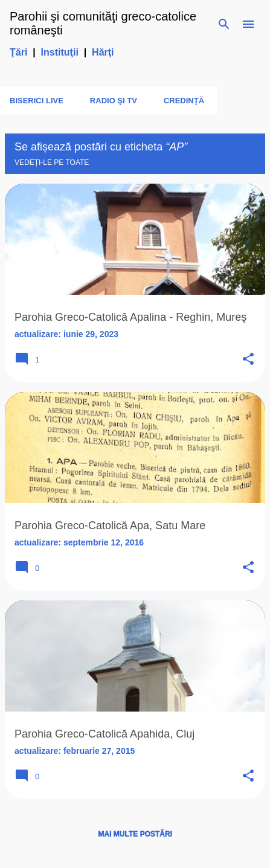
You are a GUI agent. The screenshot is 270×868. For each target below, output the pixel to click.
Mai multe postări (135, 834)
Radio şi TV (114, 101)
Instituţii (60, 52)
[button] (248, 360)
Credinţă (184, 101)
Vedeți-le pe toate (52, 162)
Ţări (18, 52)
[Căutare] (224, 24)
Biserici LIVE (37, 101)
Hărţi (103, 52)
